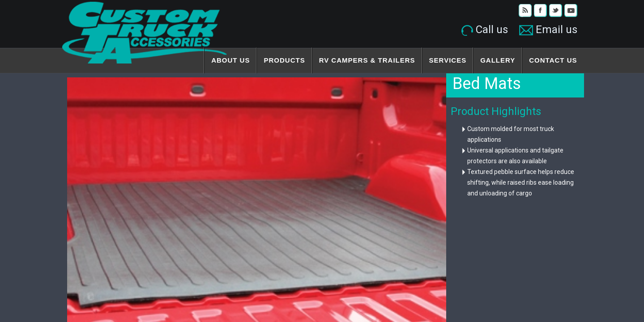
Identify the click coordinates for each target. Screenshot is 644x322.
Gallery (498, 60)
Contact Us (553, 60)
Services (448, 60)
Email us (548, 30)
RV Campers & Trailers (367, 60)
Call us (485, 30)
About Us (230, 60)
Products (284, 60)
